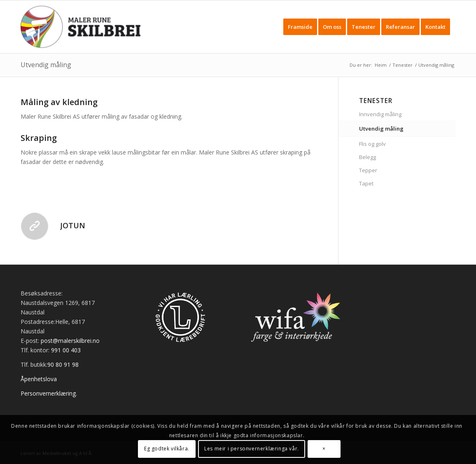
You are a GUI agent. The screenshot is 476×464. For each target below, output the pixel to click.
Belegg (367, 157)
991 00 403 (66, 350)
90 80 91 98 (63, 364)
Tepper (368, 170)
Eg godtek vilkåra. (167, 449)
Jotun (73, 225)
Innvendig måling (380, 114)
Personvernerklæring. (49, 393)
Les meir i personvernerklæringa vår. (252, 449)
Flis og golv (372, 144)
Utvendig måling (46, 65)
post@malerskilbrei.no (70, 341)
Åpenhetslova (39, 379)
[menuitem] (300, 27)
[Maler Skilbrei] (80, 27)
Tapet (366, 183)
